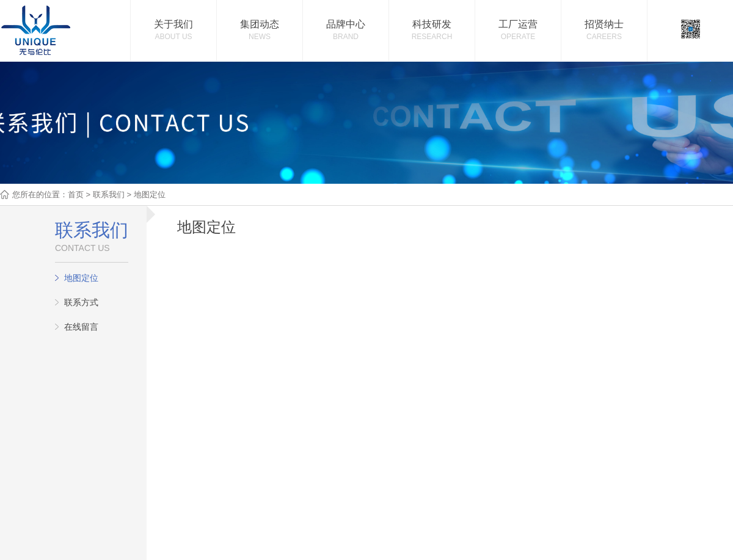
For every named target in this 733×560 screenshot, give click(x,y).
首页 (76, 195)
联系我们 (109, 195)
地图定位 (81, 278)
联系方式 (81, 302)
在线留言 (81, 327)
